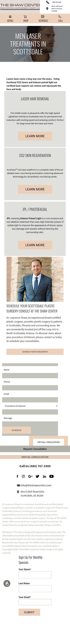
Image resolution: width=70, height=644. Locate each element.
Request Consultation (35, 449)
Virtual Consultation (49, 442)
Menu (10, 19)
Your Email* (35, 601)
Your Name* (35, 573)
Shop (26, 18)
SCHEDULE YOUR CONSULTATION (35, 352)
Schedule (43, 18)
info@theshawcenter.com (34, 485)
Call (61, 18)
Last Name (35, 587)
